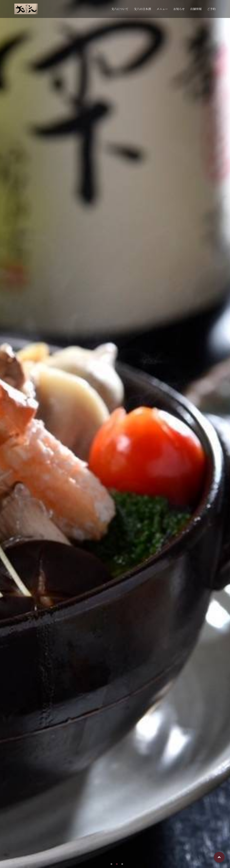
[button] (111, 864)
